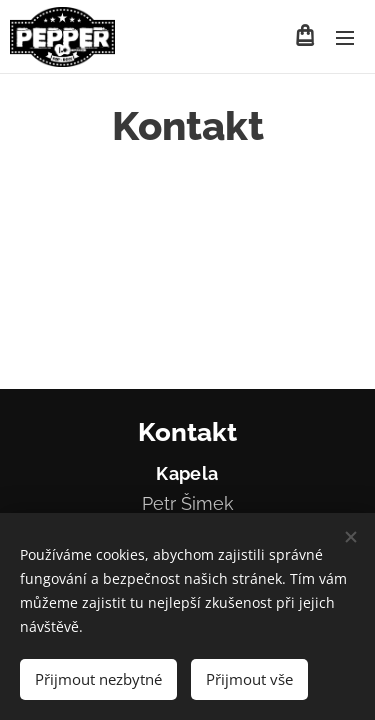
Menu (345, 38)
